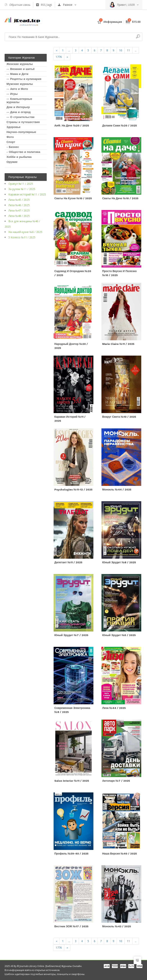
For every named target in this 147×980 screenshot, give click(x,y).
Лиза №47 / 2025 (19, 210)
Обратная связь (17, 5)
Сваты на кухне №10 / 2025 (73, 198)
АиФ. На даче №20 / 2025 (72, 125)
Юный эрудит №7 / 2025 (71, 635)
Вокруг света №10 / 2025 (119, 417)
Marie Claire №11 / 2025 (118, 344)
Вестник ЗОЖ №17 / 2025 (71, 926)
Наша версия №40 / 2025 (120, 854)
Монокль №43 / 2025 (117, 926)
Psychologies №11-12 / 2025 (73, 490)
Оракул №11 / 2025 (21, 184)
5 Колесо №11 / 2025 (22, 237)
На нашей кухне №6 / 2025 (25, 232)
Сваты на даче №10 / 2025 (120, 198)
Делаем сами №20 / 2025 (120, 125)
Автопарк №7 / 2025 (116, 781)
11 (128, 50)
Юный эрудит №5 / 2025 (119, 635)
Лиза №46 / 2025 (19, 205)
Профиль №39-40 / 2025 (71, 854)
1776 (59, 57)
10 (121, 50)
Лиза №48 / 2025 (19, 216)
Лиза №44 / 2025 (114, 708)
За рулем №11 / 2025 (22, 189)
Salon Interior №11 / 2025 (72, 781)
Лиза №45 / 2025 (19, 200)
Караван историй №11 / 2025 (27, 194)
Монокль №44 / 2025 (117, 490)
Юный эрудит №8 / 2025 (119, 562)
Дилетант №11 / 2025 (68, 562)
